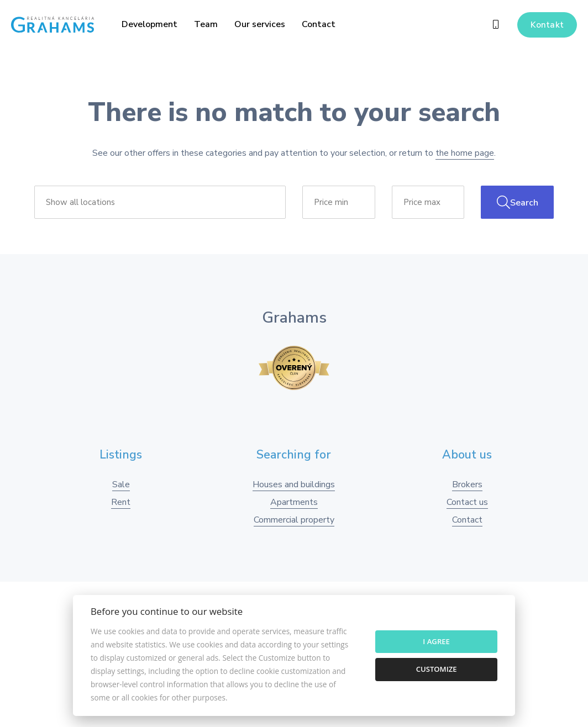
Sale (121, 484)
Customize (437, 669)
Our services (260, 24)
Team (206, 24)
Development (149, 24)
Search (518, 202)
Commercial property (294, 520)
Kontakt (547, 25)
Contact (319, 24)
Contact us (467, 502)
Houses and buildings (294, 484)
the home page (465, 153)
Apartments (294, 502)
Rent (121, 502)
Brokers (467, 484)
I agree (436, 641)
